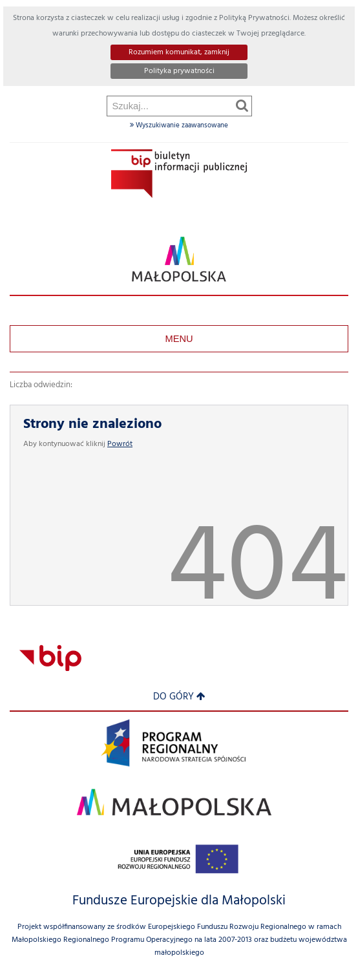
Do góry (179, 697)
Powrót (120, 444)
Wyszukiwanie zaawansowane (179, 125)
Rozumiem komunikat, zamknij (179, 52)
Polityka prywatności (179, 71)
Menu (179, 339)
